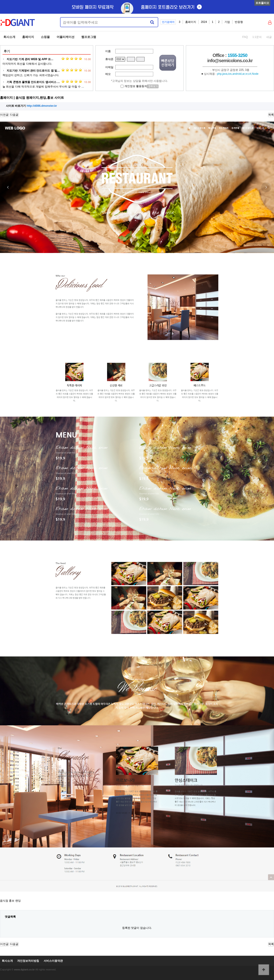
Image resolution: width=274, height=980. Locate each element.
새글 (269, 37)
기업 (227, 22)
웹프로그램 (89, 37)
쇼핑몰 (45, 37)
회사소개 (9, 37)
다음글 (14, 115)
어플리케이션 (66, 37)
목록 (271, 115)
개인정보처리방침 (28, 961)
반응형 (239, 22)
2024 (204, 22)
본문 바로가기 (0, 0)
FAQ (245, 37)
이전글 (4, 115)
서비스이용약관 (53, 961)
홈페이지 (191, 22)
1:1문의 (257, 37)
